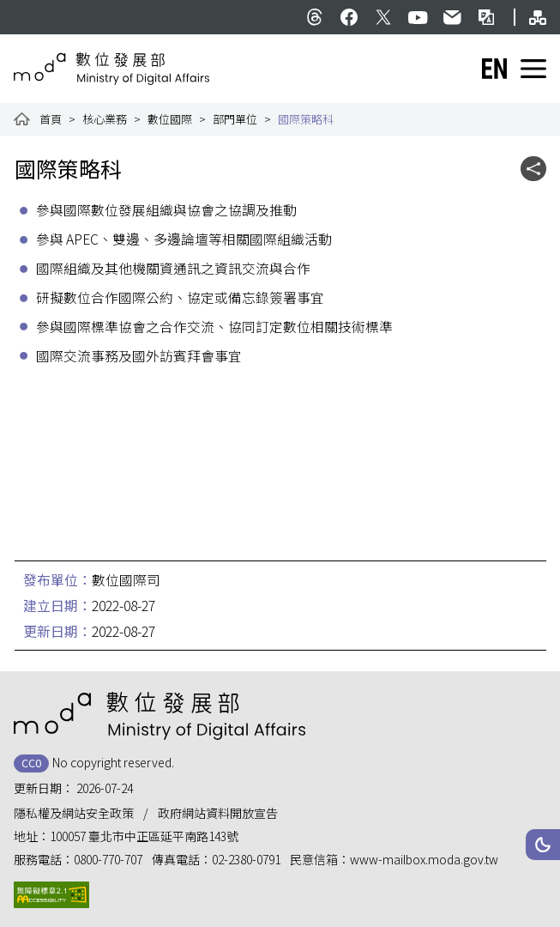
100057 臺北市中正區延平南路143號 (144, 836)
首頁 (51, 119)
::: (24, 9)
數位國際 (170, 119)
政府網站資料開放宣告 (218, 813)
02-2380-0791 (246, 859)
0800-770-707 (108, 859)
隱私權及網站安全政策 (74, 813)
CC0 (31, 763)
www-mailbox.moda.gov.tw (424, 859)
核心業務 (105, 119)
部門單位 (235, 119)
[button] (543, 845)
